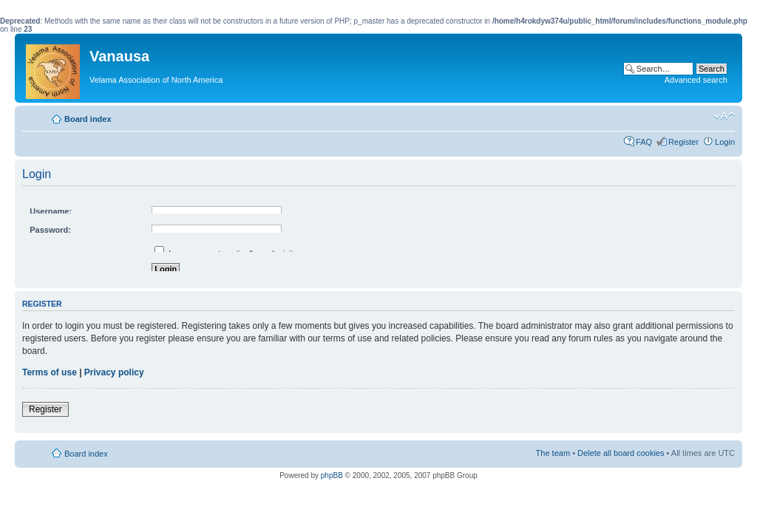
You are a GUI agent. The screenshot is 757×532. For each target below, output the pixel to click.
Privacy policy (114, 372)
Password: (50, 230)
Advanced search (696, 80)
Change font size (724, 116)
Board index (88, 119)
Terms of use (50, 372)
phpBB (332, 475)
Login (725, 142)
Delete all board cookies (621, 453)
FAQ (644, 142)
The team (553, 453)
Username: (51, 211)
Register (683, 142)
